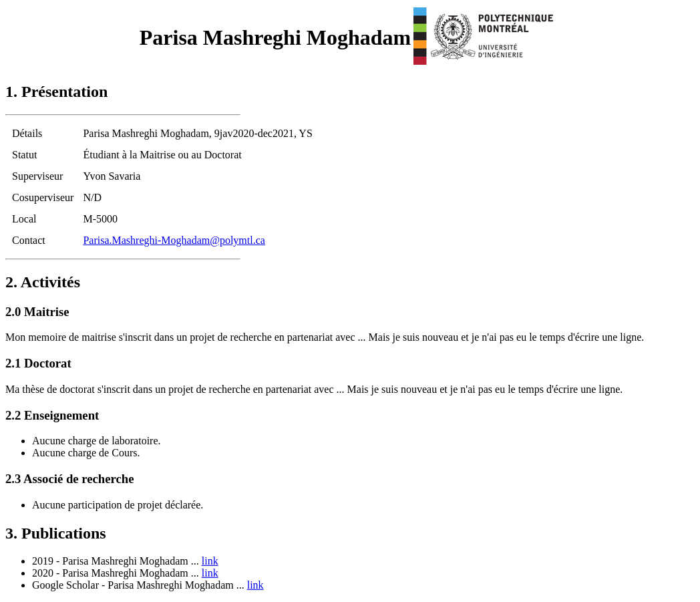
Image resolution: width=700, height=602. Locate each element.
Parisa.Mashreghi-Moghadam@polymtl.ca (174, 240)
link (210, 561)
